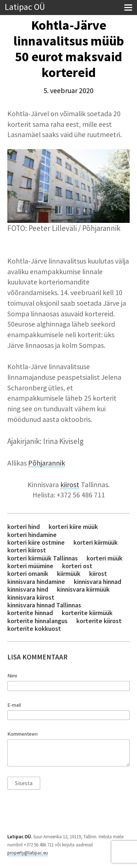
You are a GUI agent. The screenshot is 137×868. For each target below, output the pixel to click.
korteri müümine (30, 566)
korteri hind (24, 527)
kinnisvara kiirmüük (83, 589)
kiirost (70, 485)
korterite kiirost (99, 621)
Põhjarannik (47, 463)
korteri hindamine (32, 535)
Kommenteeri (22, 734)
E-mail (14, 705)
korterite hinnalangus (37, 621)
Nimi (12, 676)
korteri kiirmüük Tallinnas (43, 558)
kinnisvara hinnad (98, 582)
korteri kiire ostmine (36, 542)
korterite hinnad (30, 613)
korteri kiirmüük (96, 542)
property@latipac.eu (28, 853)
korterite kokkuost (34, 628)
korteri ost (77, 566)
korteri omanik (28, 573)
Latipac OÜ (25, 7)
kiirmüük (69, 573)
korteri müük (104, 558)
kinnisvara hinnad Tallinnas (44, 605)
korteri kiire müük (73, 527)
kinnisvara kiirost (31, 597)
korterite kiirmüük (87, 613)
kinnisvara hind (28, 589)
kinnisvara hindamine (36, 582)
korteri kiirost (27, 550)
